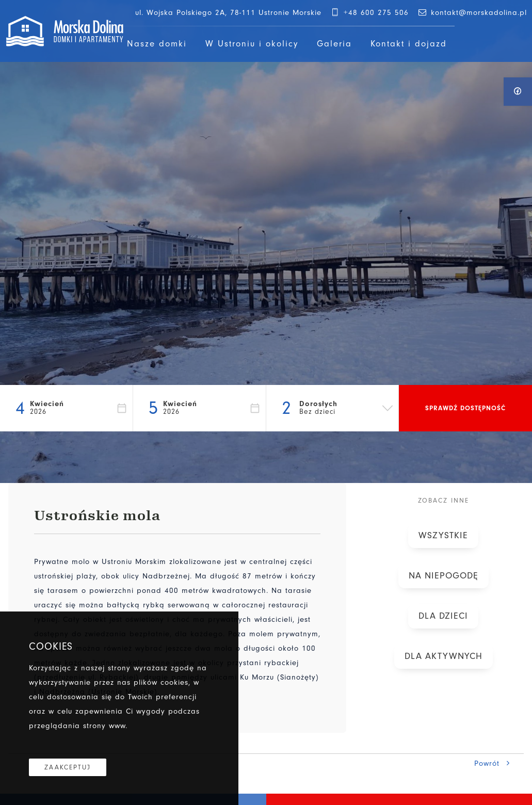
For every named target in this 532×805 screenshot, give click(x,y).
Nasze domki (157, 44)
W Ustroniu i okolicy (252, 44)
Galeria (334, 44)
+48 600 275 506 (369, 13)
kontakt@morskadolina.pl (472, 13)
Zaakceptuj (68, 767)
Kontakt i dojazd (409, 44)
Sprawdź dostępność (465, 408)
